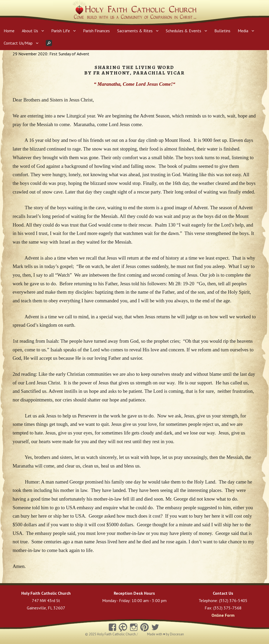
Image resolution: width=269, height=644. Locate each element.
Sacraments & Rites (135, 31)
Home (9, 31)
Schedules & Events (183, 31)
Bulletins (222, 31)
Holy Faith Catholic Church (117, 634)
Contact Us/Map (18, 43)
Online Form (223, 615)
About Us (30, 31)
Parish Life (61, 31)
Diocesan (177, 634)
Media (243, 31)
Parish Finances (96, 31)
